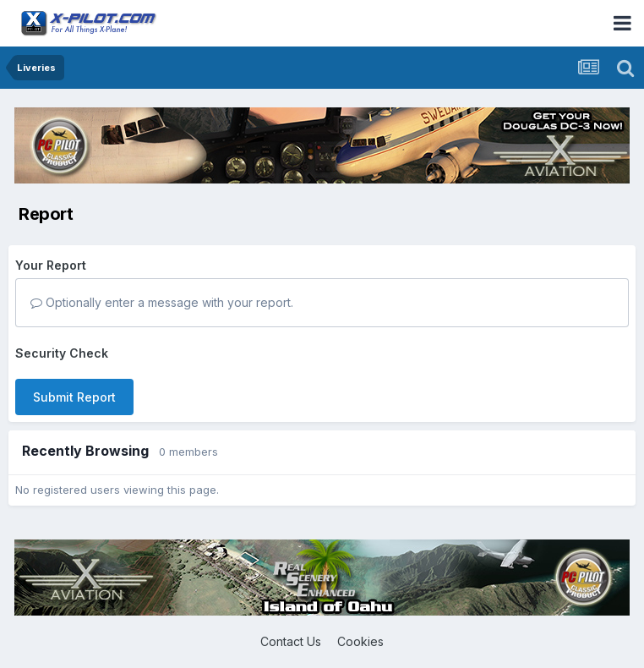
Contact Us (291, 641)
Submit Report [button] (74, 397)
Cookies (360, 641)
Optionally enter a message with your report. (162, 302)
